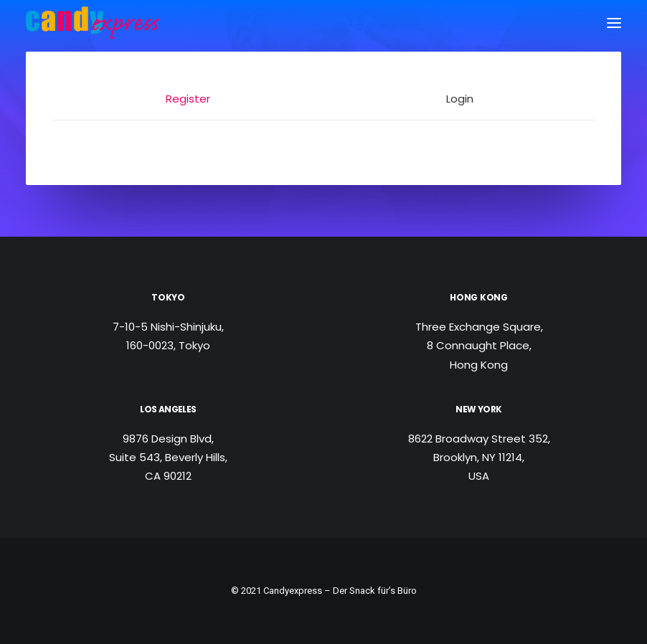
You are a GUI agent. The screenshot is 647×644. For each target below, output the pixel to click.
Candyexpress (293, 591)
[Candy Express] (93, 23)
